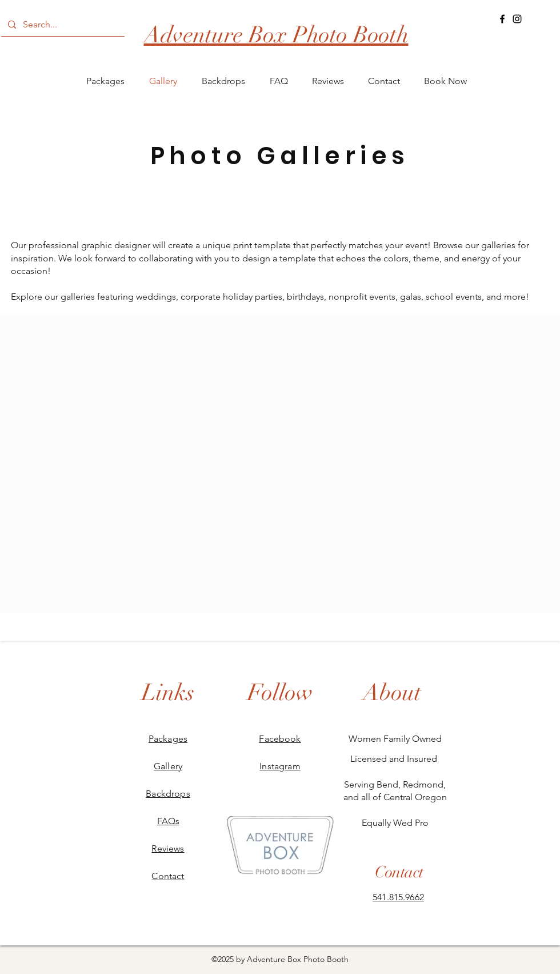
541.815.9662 (398, 897)
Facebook (280, 739)
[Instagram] (517, 19)
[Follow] (280, 693)
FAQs (168, 821)
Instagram (280, 766)
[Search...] (62, 25)
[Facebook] (502, 19)
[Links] (168, 693)
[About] (392, 693)
